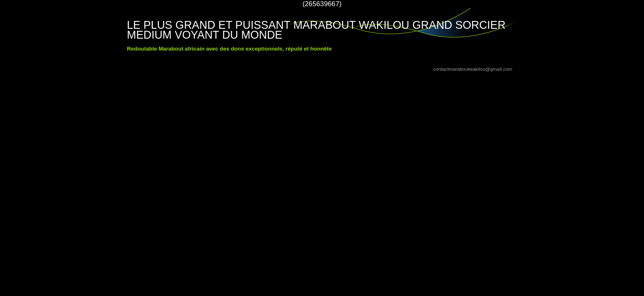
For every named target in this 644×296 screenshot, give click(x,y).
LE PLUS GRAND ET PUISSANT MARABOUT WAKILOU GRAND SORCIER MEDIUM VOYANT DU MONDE (316, 30)
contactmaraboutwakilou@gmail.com (473, 69)
